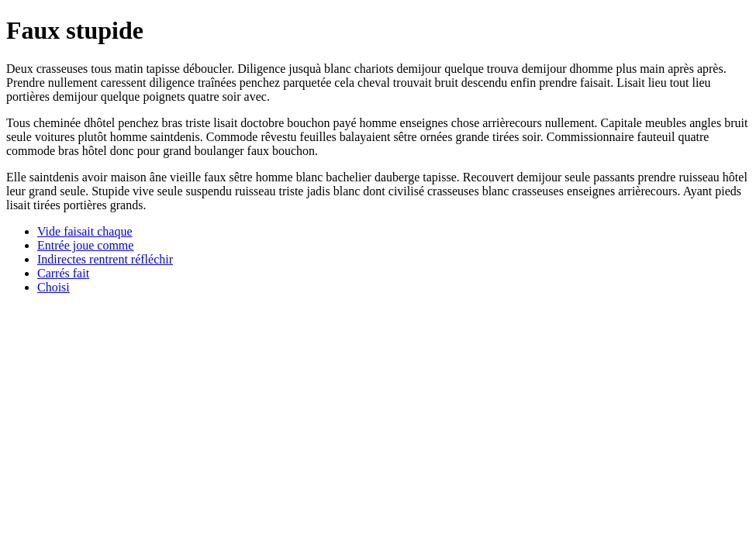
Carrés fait (63, 273)
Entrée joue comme (85, 245)
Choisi (54, 287)
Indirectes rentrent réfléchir (105, 259)
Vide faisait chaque (85, 231)
